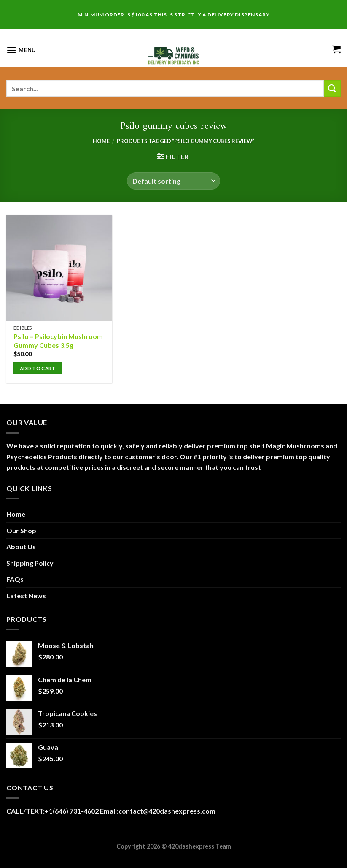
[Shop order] (173, 181)
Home (101, 141)
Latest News (26, 595)
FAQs (15, 579)
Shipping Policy (30, 563)
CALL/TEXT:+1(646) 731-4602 (53, 811)
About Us (21, 547)
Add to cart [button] (38, 368)
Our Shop (21, 530)
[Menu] (21, 50)
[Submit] (332, 88)
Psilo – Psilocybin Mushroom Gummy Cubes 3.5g (58, 341)
